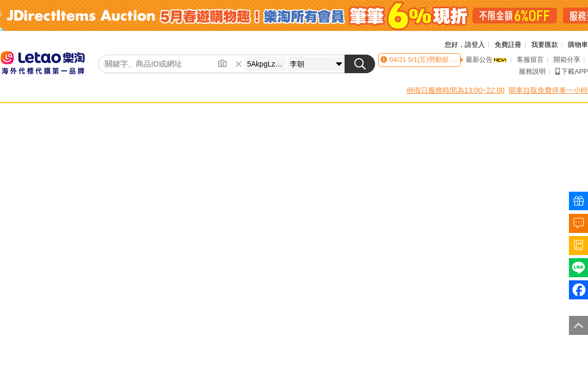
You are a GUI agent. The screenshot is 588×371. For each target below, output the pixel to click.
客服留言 (530, 60)
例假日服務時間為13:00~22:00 (455, 90)
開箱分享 (567, 60)
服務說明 (532, 71)
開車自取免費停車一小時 (548, 90)
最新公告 (486, 60)
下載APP (572, 71)
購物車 (578, 45)
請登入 (475, 45)
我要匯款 (545, 45)
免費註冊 (508, 45)
